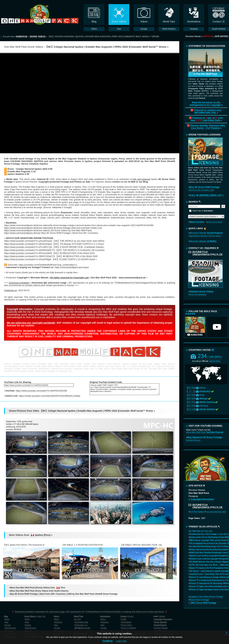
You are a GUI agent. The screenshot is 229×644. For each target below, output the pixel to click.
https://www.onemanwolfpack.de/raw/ (22, 233)
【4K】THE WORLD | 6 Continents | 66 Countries (80, 250)
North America (11, 628)
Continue (108, 641)
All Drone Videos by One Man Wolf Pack (71, 230)
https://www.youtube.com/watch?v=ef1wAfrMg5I (28, 259)
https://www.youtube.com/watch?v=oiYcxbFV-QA (28, 247)
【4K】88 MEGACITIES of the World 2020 (77, 256)
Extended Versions (193, 440)
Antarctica (58, 622)
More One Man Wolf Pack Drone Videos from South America (39, 591)
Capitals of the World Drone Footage (206, 597)
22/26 (191, 406)
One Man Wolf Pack (205, 432)
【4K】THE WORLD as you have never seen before (78, 241)
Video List (96, 228)
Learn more (121, 641)
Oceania (204, 406)
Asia (202, 395)
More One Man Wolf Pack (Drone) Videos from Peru (38, 588)
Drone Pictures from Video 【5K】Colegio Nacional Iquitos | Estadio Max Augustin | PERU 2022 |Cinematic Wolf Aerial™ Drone (81, 411)
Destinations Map (81, 622)
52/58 (191, 388)
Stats (77, 396)
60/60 (191, 399)
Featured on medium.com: (208, 111)
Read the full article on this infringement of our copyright (205, 104)
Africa (203, 388)
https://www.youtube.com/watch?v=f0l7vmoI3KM (28, 253)
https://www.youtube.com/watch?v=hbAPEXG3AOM (41, 391)
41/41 (191, 402)
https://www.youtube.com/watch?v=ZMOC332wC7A (29, 256)
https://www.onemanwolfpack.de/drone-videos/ (27, 230)
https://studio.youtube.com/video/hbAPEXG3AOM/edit (45, 396)
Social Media (126, 622)
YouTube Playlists (161, 628)
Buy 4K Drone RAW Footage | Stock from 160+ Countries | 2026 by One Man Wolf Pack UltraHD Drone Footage (64, 594)
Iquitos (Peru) (43, 535)
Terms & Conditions (129, 628)
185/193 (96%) (215, 361)
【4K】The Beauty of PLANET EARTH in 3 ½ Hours (78, 244)
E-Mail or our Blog (138, 182)
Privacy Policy (127, 625)
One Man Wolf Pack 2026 (216, 512)
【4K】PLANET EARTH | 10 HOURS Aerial (73, 259)
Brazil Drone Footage (199, 600)
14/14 (191, 409)
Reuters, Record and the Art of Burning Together (209, 549)
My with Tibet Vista (201, 531)
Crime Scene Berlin (215, 222)
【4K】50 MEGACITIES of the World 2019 (73, 253)
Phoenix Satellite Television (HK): (208, 127)
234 (210, 356)
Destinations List (81, 625)
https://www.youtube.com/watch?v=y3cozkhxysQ (28, 241)
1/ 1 (191, 391)
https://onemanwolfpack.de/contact (72, 267)
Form (131, 616)
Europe (8, 625)
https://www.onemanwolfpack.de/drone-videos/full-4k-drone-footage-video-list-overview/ (47, 228)
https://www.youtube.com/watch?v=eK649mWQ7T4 (29, 250)
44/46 (191, 395)
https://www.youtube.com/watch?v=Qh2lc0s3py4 (28, 244)
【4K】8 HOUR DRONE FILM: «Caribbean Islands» (78, 247)
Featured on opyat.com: (207, 119)
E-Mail (124, 619)
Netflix (162, 616)
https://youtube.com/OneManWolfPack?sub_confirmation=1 (48, 265)
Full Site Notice (197, 512)
